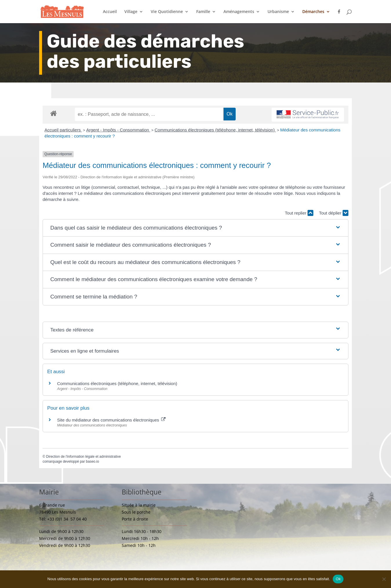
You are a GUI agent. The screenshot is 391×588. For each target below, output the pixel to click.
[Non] (384, 579)
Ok (338, 579)
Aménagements (239, 12)
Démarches (313, 12)
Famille (203, 12)
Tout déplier (334, 213)
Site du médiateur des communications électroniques (111, 420)
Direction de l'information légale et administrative (83, 457)
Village (131, 12)
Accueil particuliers (63, 130)
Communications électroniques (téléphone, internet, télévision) (215, 130)
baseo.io (92, 461)
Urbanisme (278, 12)
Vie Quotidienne (167, 12)
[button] (195, 228)
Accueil (110, 12)
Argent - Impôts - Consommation (118, 130)
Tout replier (299, 213)
